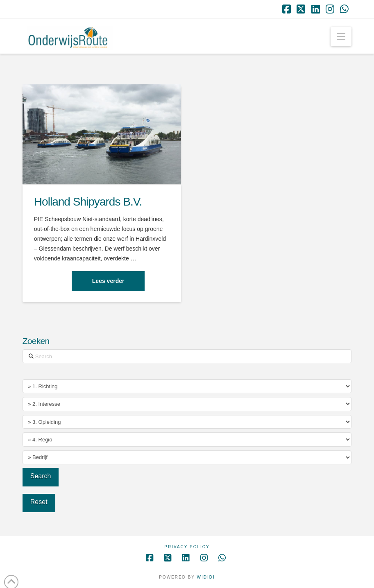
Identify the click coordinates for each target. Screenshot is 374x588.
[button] (341, 37)
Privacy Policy (187, 547)
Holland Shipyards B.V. (88, 202)
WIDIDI (206, 577)
